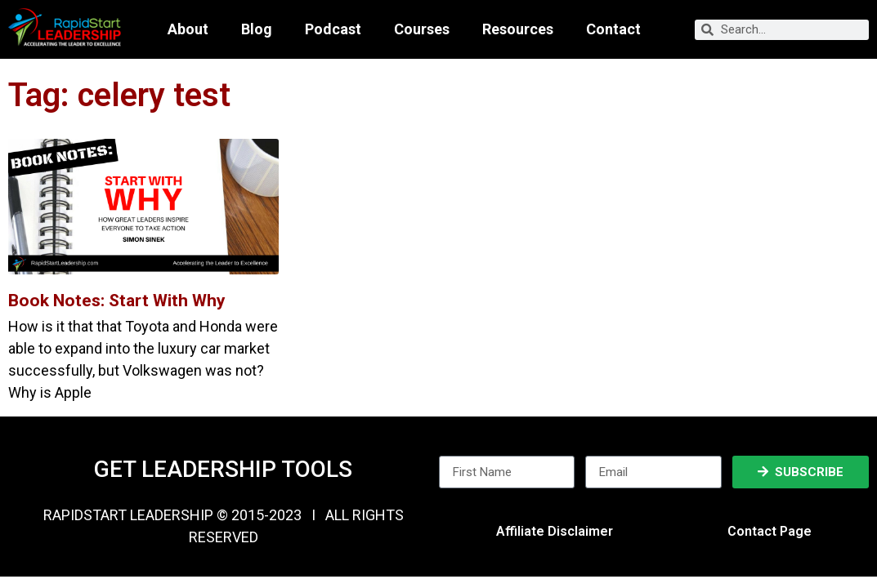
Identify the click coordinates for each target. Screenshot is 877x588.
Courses (422, 29)
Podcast (333, 29)
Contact (613, 29)
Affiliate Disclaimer (555, 531)
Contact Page (770, 531)
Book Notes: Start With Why (117, 301)
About (188, 29)
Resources (518, 29)
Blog (257, 29)
